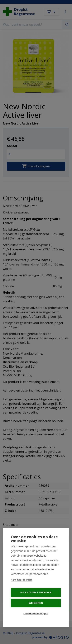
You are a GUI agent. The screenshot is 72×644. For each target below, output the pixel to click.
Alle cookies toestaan (36, 593)
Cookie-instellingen (36, 613)
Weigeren (36, 603)
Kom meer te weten (22, 580)
